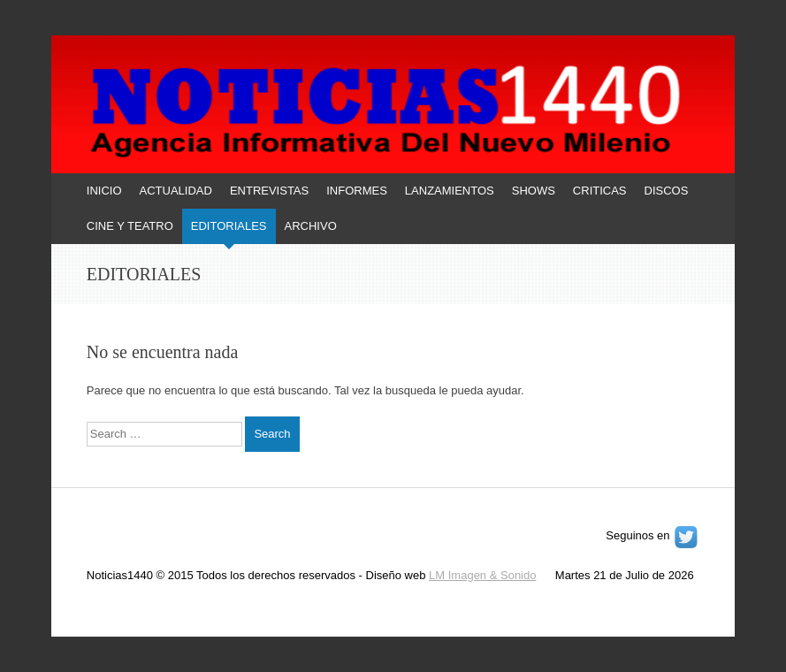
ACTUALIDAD (176, 191)
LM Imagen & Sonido (482, 575)
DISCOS (667, 191)
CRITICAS (600, 191)
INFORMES (357, 191)
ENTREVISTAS (269, 191)
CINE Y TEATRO (130, 226)
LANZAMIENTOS (450, 191)
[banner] (393, 140)
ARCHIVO (311, 226)
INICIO (104, 191)
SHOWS (534, 191)
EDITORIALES (229, 226)
